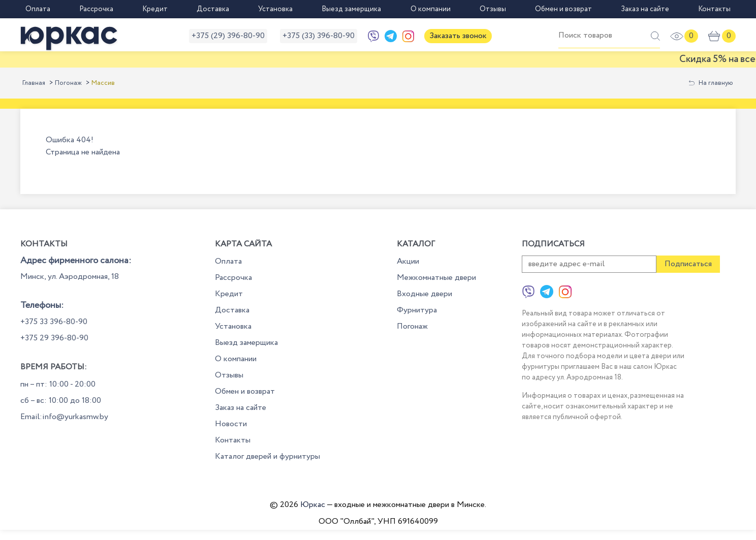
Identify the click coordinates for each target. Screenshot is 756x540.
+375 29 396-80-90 (54, 338)
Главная (34, 83)
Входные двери (424, 294)
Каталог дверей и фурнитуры (267, 456)
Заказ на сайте (645, 9)
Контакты (714, 9)
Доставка (213, 9)
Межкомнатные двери (436, 278)
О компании (431, 9)
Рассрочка (96, 9)
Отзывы (493, 9)
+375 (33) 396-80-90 (319, 36)
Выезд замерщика (351, 9)
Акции (408, 261)
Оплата (38, 9)
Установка (275, 9)
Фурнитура (417, 310)
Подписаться (688, 264)
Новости (231, 424)
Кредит (155, 9)
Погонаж (68, 83)
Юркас (313, 505)
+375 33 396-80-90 (54, 322)
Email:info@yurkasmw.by (64, 417)
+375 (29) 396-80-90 (228, 36)
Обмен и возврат (563, 9)
